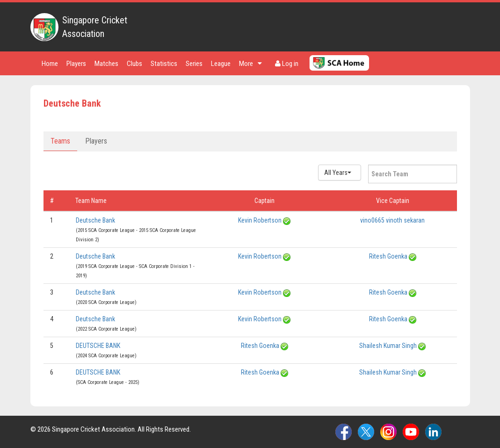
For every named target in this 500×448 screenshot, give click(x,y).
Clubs (134, 64)
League (221, 64)
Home (50, 64)
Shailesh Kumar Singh (388, 346)
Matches (106, 64)
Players (76, 64)
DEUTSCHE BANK (98, 346)
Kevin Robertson (260, 220)
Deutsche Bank (95, 220)
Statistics (164, 64)
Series (194, 64)
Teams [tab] (60, 141)
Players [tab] (96, 141)
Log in (287, 64)
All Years (338, 173)
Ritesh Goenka (388, 256)
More (250, 64)
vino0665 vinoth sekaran (392, 220)
